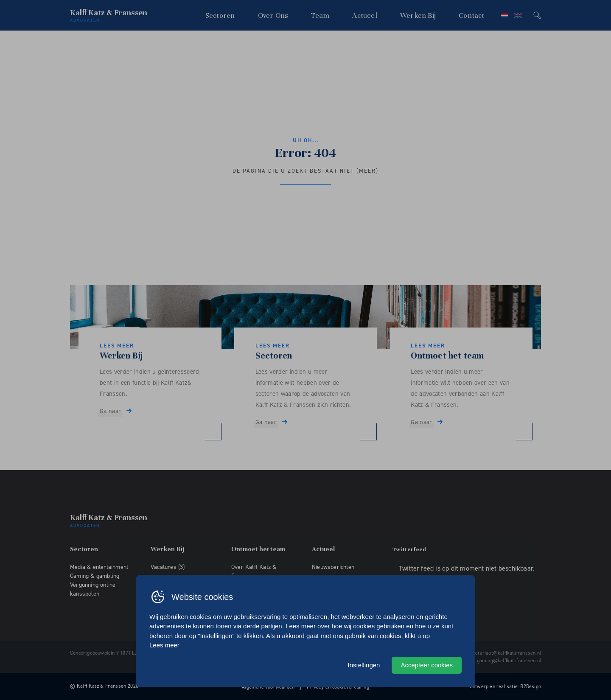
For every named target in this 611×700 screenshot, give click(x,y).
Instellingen (364, 665)
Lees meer (164, 645)
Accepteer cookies (427, 665)
